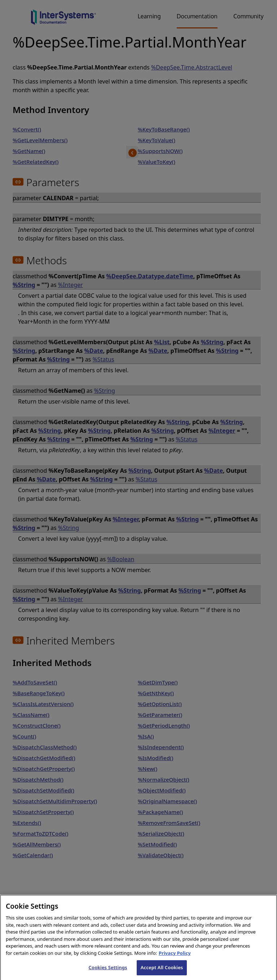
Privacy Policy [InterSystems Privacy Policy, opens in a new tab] (175, 958)
